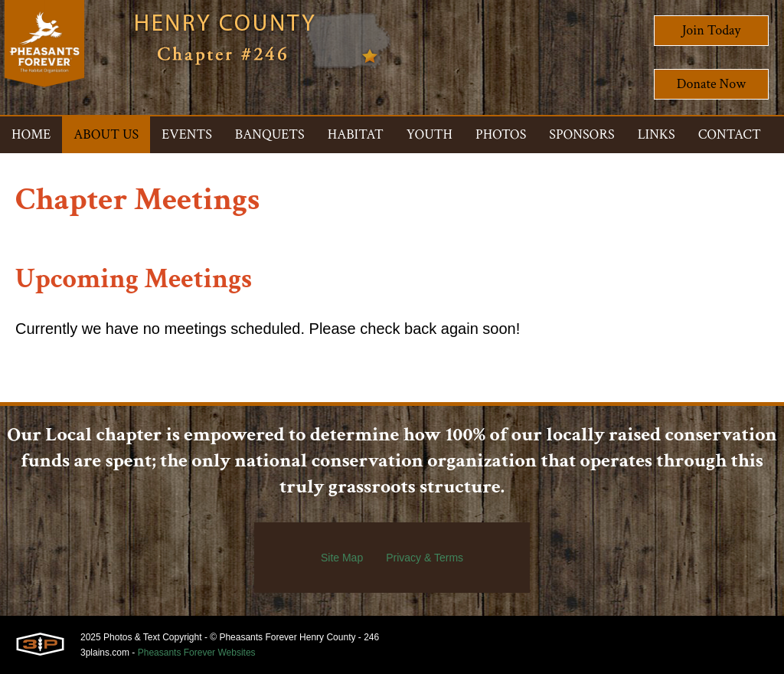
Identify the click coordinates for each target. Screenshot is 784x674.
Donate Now (711, 84)
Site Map (342, 558)
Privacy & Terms (425, 558)
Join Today (712, 30)
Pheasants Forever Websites (197, 653)
